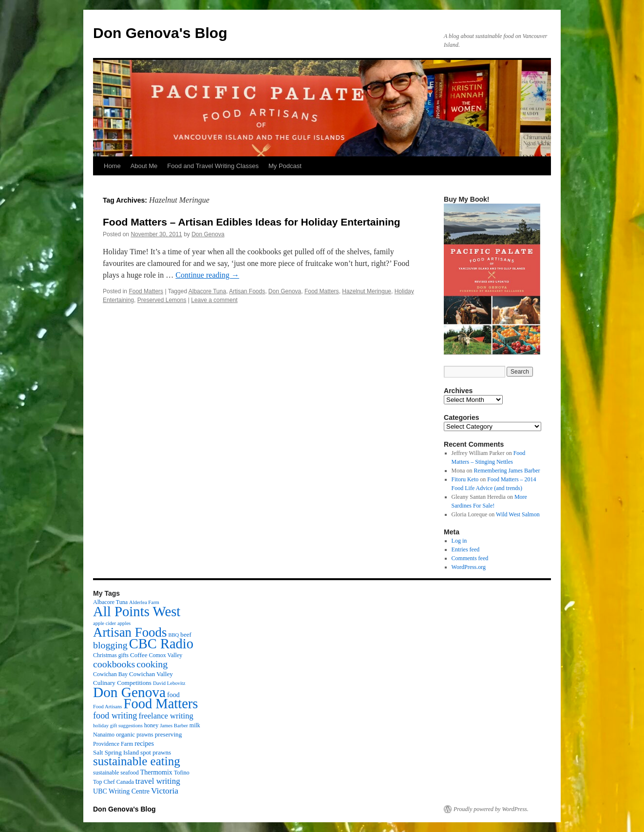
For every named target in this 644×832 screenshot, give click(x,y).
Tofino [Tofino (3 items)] (182, 773)
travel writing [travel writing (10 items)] (158, 781)
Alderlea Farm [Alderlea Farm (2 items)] (144, 602)
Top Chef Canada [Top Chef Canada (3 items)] (114, 782)
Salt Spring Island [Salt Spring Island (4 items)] (116, 752)
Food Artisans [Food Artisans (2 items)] (108, 707)
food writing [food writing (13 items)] (115, 716)
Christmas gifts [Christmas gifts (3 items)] (111, 655)
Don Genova (208, 234)
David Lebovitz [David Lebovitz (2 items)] (169, 683)
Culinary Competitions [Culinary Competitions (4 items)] (122, 683)
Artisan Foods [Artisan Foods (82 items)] (130, 632)
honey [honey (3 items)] (151, 725)
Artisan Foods (247, 291)
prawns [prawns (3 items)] (145, 735)
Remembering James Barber (507, 471)
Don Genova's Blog (160, 33)
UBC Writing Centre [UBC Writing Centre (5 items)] (121, 791)
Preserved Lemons (162, 300)
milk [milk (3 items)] (195, 725)
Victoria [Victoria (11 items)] (165, 791)
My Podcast (285, 166)
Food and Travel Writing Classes (213, 166)
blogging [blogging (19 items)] (110, 645)
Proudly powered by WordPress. (491, 809)
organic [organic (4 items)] (125, 734)
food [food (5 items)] (173, 695)
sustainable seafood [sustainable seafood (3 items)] (116, 773)
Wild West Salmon (518, 514)
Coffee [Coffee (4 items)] (139, 655)
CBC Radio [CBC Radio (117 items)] (161, 644)
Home (112, 166)
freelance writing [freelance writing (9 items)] (166, 716)
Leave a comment (214, 300)
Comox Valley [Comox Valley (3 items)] (166, 655)
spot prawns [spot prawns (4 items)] (156, 752)
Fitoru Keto (465, 479)
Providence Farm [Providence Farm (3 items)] (113, 744)
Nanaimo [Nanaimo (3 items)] (104, 735)
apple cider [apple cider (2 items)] (104, 623)
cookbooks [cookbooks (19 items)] (114, 664)
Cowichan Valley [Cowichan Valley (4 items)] (151, 674)
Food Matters (146, 291)
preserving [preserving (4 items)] (168, 734)
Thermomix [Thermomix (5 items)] (156, 772)
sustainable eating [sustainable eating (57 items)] (137, 761)
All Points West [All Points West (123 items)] (137, 611)
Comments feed (470, 558)
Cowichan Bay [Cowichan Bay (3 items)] (110, 674)
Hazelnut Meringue (367, 291)
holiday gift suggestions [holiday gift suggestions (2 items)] (118, 726)
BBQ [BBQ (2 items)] (173, 635)
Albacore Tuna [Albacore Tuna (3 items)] (110, 602)
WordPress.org (469, 567)
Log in (459, 541)
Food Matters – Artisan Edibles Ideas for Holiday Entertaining (252, 222)
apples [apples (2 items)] (124, 623)
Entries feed (466, 549)
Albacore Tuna (207, 291)
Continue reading (207, 275)
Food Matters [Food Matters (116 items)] (161, 704)
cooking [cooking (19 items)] (152, 664)
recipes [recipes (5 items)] (144, 743)
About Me (144, 166)
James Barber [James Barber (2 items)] (174, 726)
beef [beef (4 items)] (186, 634)
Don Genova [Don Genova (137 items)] (129, 692)
